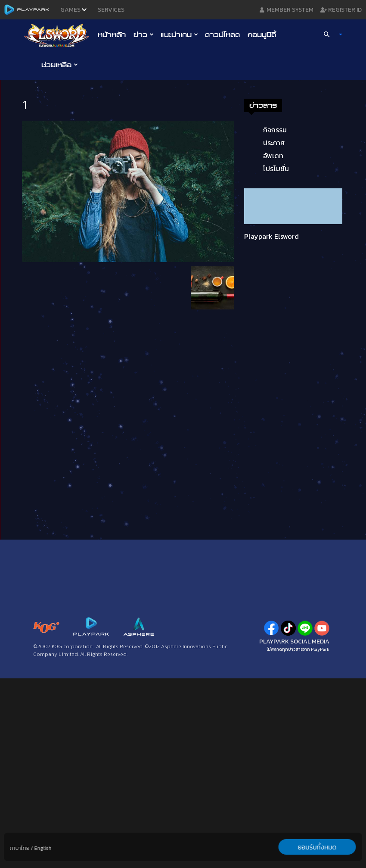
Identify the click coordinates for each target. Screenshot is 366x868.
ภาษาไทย (20, 848)
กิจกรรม (275, 130)
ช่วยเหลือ (60, 65)
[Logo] (59, 35)
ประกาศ (274, 143)
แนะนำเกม (179, 34)
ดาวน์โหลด (222, 34)
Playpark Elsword (271, 236)
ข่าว (144, 34)
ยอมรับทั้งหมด (317, 847)
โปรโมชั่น (276, 169)
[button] (329, 34)
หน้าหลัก (112, 34)
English (43, 848)
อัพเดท (273, 156)
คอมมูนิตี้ (262, 34)
